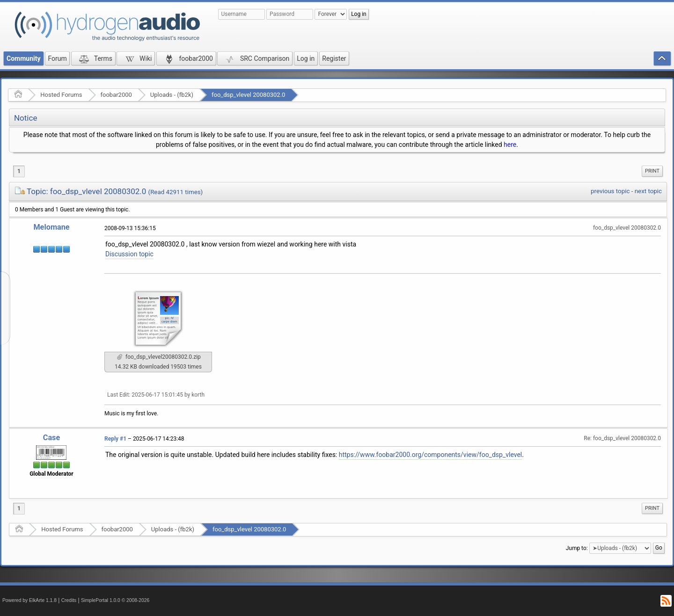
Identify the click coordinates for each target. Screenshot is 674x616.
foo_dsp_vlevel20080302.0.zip (159, 357)
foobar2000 (116, 95)
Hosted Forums (61, 95)
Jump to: (577, 548)
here (510, 145)
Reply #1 (115, 439)
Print (652, 171)
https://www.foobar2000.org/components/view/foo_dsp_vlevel (431, 455)
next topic (648, 191)
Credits (69, 600)
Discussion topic (129, 254)
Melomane (51, 227)
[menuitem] (652, 171)
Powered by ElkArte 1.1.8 (29, 600)
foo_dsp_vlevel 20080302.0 (248, 95)
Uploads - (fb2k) (172, 95)
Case (52, 438)
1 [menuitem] (19, 171)
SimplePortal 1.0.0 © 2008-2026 (115, 600)
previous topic (610, 191)
